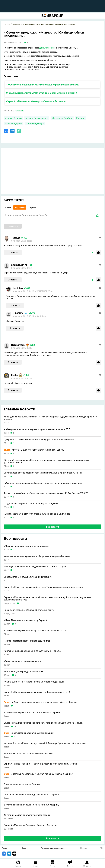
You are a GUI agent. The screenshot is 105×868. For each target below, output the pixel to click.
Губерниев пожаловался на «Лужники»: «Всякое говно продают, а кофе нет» (43, 483)
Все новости (52, 527)
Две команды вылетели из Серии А (22, 784)
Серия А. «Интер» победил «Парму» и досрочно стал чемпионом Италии (41, 764)
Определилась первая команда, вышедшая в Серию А (32, 795)
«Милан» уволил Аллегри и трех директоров (26, 546)
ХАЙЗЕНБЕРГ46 (19, 265)
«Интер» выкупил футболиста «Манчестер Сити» (29, 754)
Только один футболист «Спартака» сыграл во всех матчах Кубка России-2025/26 (46, 493)
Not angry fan (18, 345)
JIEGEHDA (18, 313)
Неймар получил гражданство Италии (23, 672)
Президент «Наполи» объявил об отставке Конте (29, 610)
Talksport (19, 111)
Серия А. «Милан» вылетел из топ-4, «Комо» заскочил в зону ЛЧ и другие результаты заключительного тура (47, 599)
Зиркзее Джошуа (35, 123)
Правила (84, 848)
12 (14, 487)
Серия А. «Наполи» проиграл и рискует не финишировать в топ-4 (37, 692)
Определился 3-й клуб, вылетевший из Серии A (28, 577)
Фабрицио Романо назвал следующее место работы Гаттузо (35, 567)
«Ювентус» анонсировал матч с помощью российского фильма (43, 85)
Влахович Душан (14, 123)
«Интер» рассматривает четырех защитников (27, 641)
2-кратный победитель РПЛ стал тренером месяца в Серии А (42, 93)
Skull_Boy (18, 288)
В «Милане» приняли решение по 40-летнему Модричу (31, 805)
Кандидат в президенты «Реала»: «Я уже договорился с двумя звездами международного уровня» (50, 418)
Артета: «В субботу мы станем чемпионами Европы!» (35, 450)
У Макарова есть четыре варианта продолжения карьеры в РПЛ (37, 429)
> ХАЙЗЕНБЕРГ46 (44, 291)
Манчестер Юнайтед (62, 118)
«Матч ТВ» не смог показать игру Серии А (25, 620)
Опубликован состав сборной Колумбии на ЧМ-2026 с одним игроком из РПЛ (43, 473)
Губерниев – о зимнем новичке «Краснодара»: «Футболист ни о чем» (39, 440)
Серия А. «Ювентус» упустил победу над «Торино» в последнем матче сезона (43, 587)
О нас (24, 848)
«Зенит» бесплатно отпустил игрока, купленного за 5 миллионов (37, 514)
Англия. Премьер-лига (37, 118)
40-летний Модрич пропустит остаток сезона (27, 815)
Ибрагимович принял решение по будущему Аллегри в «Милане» (37, 556)
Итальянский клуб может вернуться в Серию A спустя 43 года (36, 631)
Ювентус (81, 118)
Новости (16, 25)
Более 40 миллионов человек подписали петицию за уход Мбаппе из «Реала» (43, 723)
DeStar (15, 375)
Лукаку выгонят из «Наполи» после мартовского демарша (34, 682)
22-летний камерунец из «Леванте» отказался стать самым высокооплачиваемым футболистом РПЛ (46, 461)
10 (15, 726)
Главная (7, 25)
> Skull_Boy (40, 316)
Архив (4, 848)
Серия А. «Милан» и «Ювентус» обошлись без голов (36, 101)
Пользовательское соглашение (53, 848)
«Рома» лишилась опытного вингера (23, 661)
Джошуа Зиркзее (47, 48)
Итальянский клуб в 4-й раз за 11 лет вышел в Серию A (32, 713)
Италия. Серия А (13, 118)
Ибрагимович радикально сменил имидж (29, 733)
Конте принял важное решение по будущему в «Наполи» (33, 651)
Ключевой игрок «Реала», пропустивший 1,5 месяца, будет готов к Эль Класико (45, 743)
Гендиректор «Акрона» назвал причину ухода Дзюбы (31, 504)
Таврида (16, 238)
